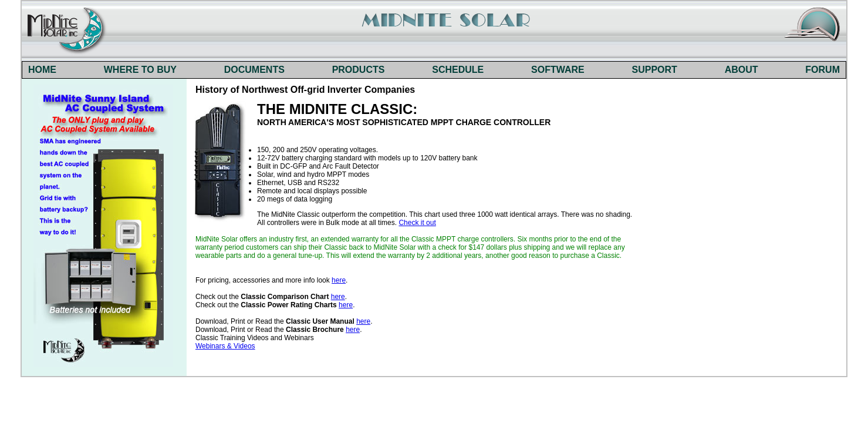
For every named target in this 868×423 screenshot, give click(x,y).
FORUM (823, 70)
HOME (42, 70)
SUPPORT (654, 70)
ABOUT (742, 70)
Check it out (417, 223)
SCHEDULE (458, 70)
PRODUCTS (359, 70)
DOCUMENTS (254, 70)
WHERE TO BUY (140, 70)
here (339, 280)
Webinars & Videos (225, 346)
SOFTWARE (558, 70)
